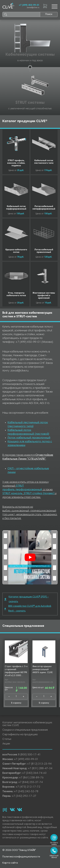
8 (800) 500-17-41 (29, 755)
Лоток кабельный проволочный (29, 438)
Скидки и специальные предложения (25, 730)
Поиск (49, 14)
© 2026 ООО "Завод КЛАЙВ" (19, 850)
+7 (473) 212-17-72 (28, 787)
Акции (6, 744)
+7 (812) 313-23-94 (39, 764)
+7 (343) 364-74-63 (34, 773)
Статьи (7, 739)
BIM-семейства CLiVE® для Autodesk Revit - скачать (28, 609)
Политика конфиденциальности (21, 857)
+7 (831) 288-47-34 (40, 769)
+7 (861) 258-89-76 (31, 778)
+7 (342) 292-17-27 (24, 796)
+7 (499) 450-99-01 (29, 5)
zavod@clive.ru (33, 8)
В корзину (16, 703)
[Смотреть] (30, 557)
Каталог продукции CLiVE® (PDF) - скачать (26, 599)
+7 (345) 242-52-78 (26, 792)
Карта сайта (10, 863)
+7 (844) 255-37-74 (30, 782)
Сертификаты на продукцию (20, 735)
